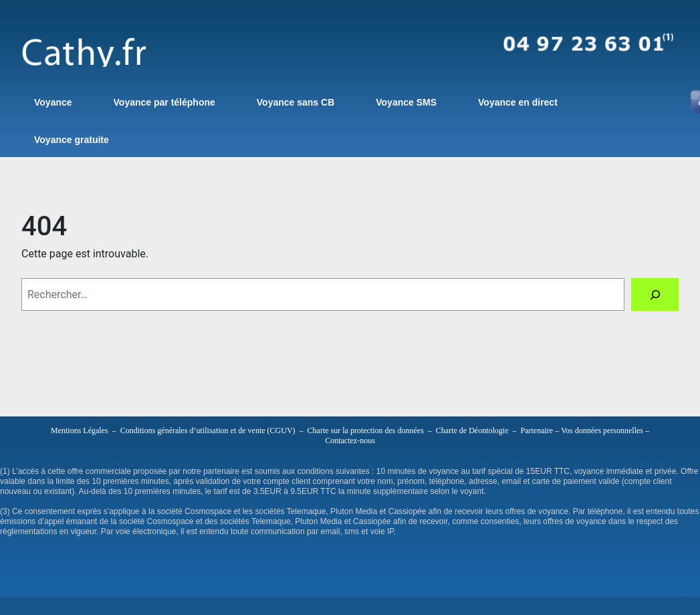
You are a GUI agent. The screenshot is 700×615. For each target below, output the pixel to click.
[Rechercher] (655, 294)
